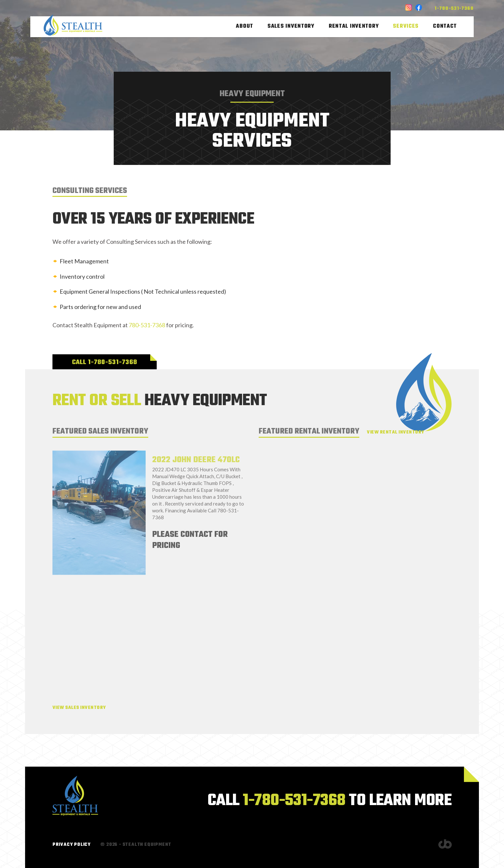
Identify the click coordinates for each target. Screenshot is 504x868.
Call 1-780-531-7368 (105, 362)
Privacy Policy (72, 845)
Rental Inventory (354, 27)
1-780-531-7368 (454, 9)
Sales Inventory (291, 27)
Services (406, 27)
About (245, 27)
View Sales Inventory (79, 708)
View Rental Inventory (395, 432)
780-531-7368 (147, 325)
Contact (445, 27)
